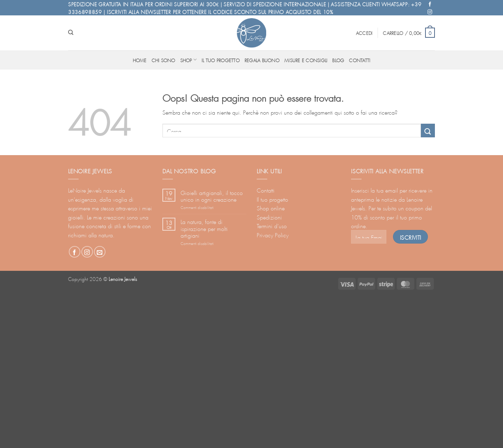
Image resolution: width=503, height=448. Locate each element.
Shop (188, 60)
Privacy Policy (273, 234)
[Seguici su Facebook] (430, 4)
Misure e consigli (306, 60)
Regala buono (262, 60)
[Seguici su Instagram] (430, 11)
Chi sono (163, 60)
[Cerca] (71, 32)
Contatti (360, 60)
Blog (338, 60)
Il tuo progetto (221, 60)
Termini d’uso (272, 225)
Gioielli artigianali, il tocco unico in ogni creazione (212, 195)
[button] (364, 32)
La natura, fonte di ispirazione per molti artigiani (204, 228)
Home (140, 60)
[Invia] (428, 131)
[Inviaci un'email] (100, 252)
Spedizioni (269, 216)
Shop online (271, 207)
